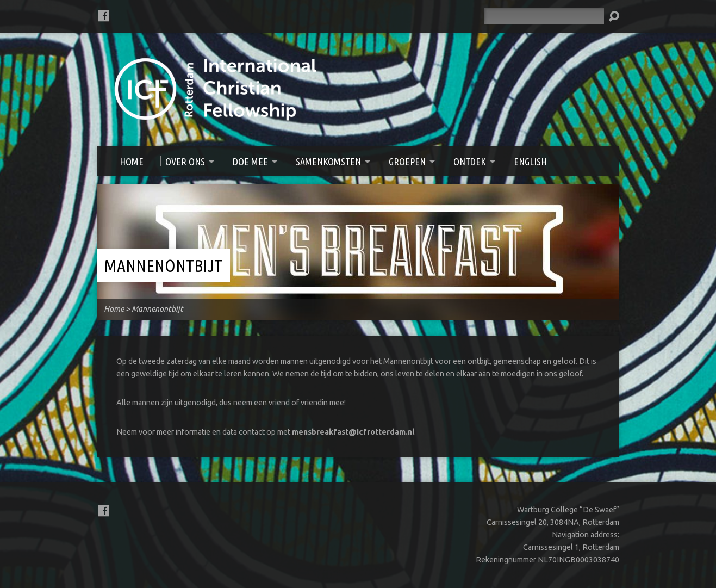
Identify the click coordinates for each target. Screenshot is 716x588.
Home (114, 309)
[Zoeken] (544, 16)
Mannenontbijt (163, 265)
